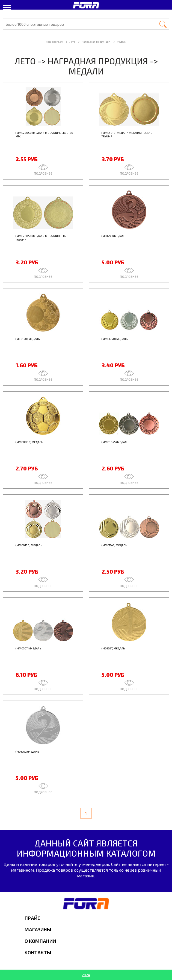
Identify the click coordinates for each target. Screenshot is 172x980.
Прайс (32, 918)
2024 (86, 975)
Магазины (38, 929)
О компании (40, 941)
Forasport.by (54, 42)
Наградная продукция (96, 42)
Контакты (38, 952)
